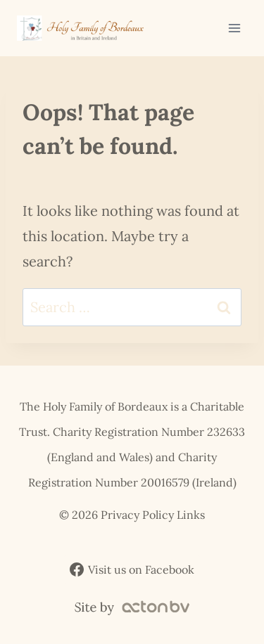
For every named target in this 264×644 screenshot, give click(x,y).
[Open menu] (234, 28)
